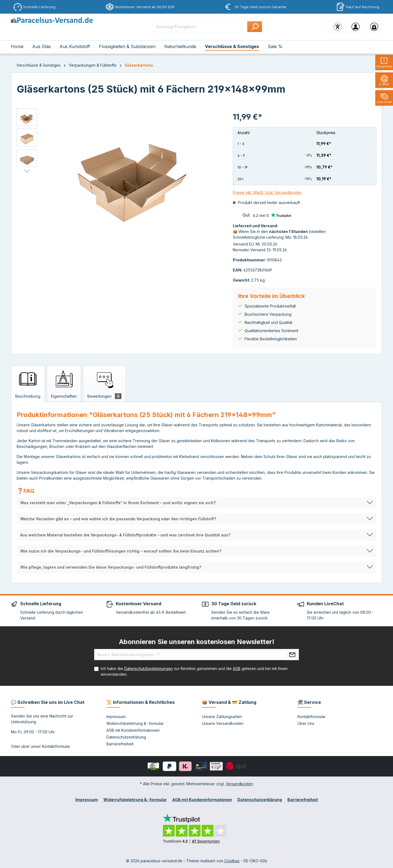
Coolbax (232, 861)
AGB (237, 668)
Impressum (116, 717)
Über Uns (306, 723)
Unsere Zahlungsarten (222, 717)
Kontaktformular (56, 746)
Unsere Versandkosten (223, 723)
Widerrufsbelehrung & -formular (135, 723)
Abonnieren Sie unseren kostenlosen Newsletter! (197, 642)
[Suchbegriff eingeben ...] (200, 27)
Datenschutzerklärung (126, 737)
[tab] (28, 384)
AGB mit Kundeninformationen (133, 730)
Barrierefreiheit (120, 744)
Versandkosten (239, 784)
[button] (196, 503)
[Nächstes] (27, 171)
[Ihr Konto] (356, 26)
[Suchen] (255, 27)
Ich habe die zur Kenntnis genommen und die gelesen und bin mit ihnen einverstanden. (194, 671)
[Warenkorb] (374, 26)
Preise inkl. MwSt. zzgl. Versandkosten (267, 192)
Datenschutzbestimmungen (148, 668)
